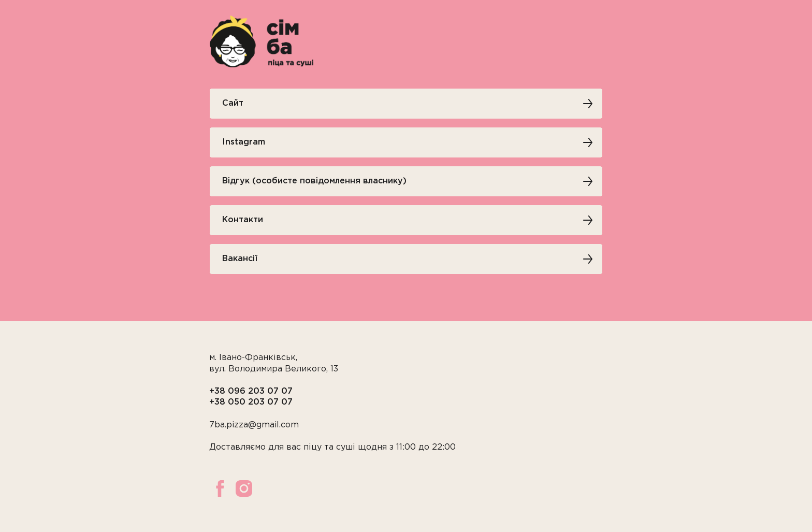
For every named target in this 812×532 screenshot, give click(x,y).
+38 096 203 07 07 (251, 391)
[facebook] (220, 488)
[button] (406, 181)
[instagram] (244, 488)
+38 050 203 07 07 (251, 402)
